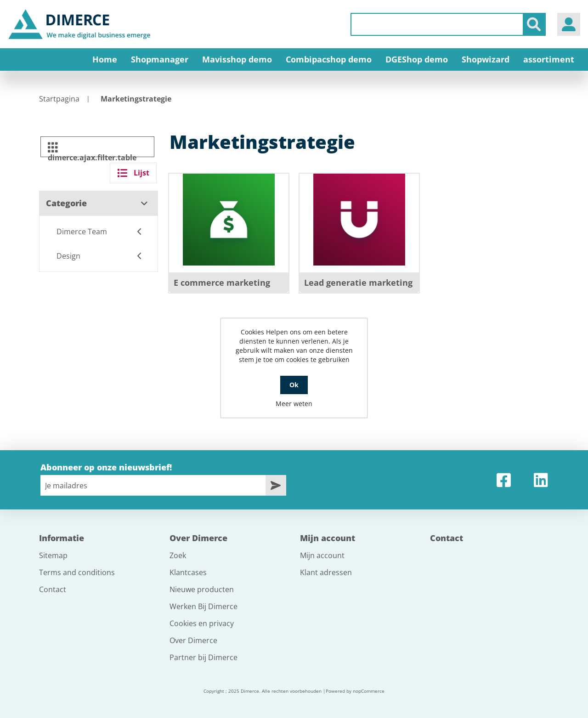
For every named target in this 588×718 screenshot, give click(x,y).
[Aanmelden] (153, 485)
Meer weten (294, 404)
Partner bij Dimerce (204, 657)
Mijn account (322, 555)
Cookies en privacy (202, 623)
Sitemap (53, 555)
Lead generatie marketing (358, 283)
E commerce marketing (222, 283)
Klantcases (188, 572)
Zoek (178, 555)
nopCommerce (369, 691)
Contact (53, 589)
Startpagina (59, 99)
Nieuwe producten (202, 589)
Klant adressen (326, 572)
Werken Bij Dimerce (204, 606)
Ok (294, 385)
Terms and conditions (77, 572)
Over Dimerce (193, 640)
